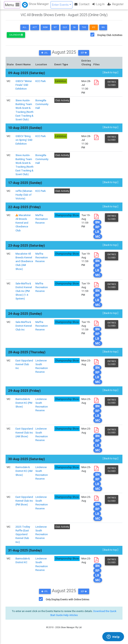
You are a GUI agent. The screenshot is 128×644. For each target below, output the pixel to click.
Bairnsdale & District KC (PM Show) (24, 406)
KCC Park (41, 84)
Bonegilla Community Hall (42, 107)
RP (97, 230)
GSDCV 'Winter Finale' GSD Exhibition (24, 88)
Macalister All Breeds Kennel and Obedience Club (23, 226)
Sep (84, 56)
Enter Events (60, 6)
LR (97, 235)
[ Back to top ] (110, 76)
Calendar (16, 38)
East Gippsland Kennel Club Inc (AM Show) (24, 436)
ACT (35, 30)
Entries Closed (112, 87)
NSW (45, 30)
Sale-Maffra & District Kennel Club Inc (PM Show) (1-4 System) (24, 294)
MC (98, 240)
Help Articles (71, 618)
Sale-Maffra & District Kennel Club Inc (24, 329)
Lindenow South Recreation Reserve (42, 506)
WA (103, 30)
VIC (94, 30)
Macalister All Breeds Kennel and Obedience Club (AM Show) (24, 265)
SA (74, 30)
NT (55, 30)
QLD (65, 30)
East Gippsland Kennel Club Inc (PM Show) (24, 504)
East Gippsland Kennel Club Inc (24, 367)
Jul (45, 56)
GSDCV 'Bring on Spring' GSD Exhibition (24, 143)
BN (97, 225)
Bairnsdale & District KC (23, 564)
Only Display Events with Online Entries (68, 603)
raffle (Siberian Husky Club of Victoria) (24, 198)
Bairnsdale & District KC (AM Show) (24, 474)
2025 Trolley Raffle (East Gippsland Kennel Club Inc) (23, 538)
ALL (25, 30)
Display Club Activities (110, 38)
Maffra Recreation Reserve (42, 222)
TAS (84, 30)
